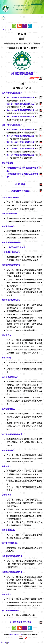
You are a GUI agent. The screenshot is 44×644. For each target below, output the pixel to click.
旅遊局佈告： (7, 495)
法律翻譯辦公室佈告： (11, 252)
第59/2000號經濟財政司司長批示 (20, 104)
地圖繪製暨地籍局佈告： (12, 556)
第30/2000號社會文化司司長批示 (20, 136)
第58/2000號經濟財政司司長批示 (20, 97)
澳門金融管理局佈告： (11, 610)
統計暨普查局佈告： (10, 377)
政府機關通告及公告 (20, 191)
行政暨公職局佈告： (10, 213)
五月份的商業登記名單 (16, 247)
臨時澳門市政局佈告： (11, 265)
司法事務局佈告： (9, 226)
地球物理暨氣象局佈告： (12, 572)
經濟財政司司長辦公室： (12, 93)
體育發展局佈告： (9, 530)
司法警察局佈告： (9, 450)
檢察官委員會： (8, 163)
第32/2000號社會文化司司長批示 (20, 148)
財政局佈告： (7, 358)
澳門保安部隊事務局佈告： (13, 434)
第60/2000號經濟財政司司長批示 (20, 110)
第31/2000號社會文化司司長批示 (20, 142)
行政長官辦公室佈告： (11, 197)
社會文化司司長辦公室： (12, 125)
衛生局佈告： (7, 466)
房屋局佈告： (7, 594)
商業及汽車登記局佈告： (12, 242)
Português (36, 3)
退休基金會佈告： (9, 409)
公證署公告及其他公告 (20, 622)
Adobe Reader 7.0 (15, 635)
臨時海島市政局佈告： (11, 300)
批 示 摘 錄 (20, 184)
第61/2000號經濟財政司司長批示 (20, 116)
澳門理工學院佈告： (10, 543)
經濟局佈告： (7, 335)
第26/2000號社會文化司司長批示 (20, 129)
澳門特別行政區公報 (22, 73)
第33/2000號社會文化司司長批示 (20, 155)
